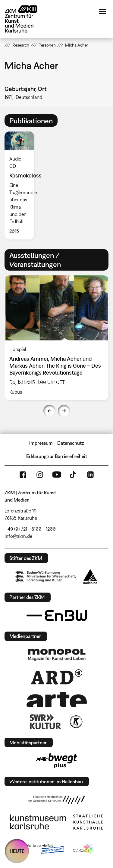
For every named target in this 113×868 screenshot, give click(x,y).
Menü (102, 11)
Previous (49, 411)
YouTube (57, 475)
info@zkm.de (18, 536)
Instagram (40, 475)
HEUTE (17, 851)
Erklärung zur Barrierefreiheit (57, 456)
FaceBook (23, 475)
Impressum (41, 443)
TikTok (74, 475)
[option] (22, 185)
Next (64, 411)
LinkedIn (90, 475)
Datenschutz (71, 443)
